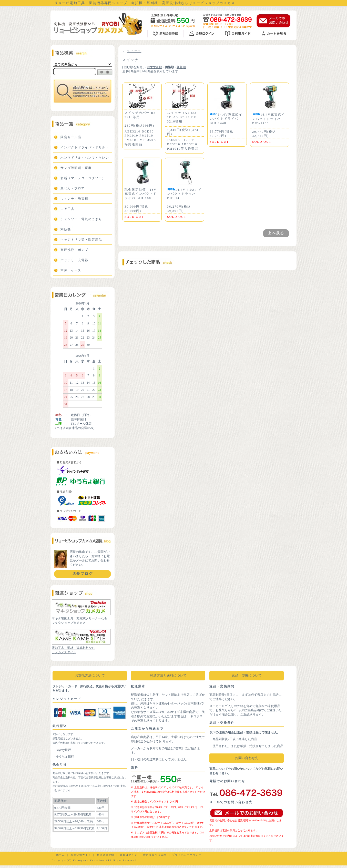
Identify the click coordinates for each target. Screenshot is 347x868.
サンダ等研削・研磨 (76, 168)
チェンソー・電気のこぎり (81, 219)
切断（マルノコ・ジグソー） (83, 178)
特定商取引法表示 (155, 855)
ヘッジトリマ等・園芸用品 (81, 240)
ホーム (61, 855)
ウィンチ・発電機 (74, 199)
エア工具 (67, 209)
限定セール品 (71, 137)
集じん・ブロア (73, 188)
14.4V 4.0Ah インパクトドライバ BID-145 (184, 194)
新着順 (181, 67)
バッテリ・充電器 (74, 260)
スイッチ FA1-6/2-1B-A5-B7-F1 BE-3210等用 (183, 117)
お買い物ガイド (81, 855)
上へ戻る (276, 233)
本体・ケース (71, 270)
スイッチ (134, 51)
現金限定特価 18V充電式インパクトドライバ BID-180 (141, 194)
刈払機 (66, 229)
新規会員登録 (105, 855)
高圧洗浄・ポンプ (74, 250)
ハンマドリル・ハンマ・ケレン (85, 158)
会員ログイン (129, 855)
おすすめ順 (155, 67)
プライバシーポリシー (187, 855)
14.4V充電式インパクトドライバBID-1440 (226, 119)
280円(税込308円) (139, 126)
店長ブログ (83, 574)
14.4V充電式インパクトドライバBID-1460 (269, 119)
